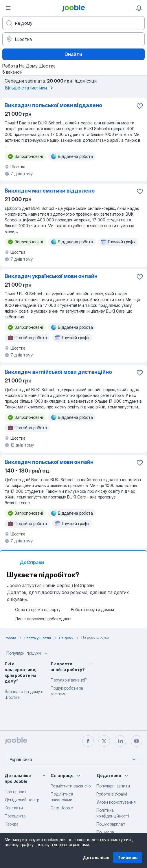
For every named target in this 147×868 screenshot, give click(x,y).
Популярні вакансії (68, 680)
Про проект (15, 792)
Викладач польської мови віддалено (53, 105)
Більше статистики (30, 88)
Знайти (73, 54)
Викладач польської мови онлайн (49, 462)
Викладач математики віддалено (50, 191)
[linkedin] (120, 741)
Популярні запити (113, 786)
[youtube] (137, 741)
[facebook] (88, 741)
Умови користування (116, 802)
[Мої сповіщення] (139, 8)
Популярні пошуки (28, 653)
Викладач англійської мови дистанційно (58, 372)
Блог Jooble (62, 808)
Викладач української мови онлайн (51, 276)
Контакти (14, 808)
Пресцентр (15, 816)
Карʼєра (12, 824)
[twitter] (104, 741)
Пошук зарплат (111, 824)
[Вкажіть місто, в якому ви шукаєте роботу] (73, 39)
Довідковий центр (22, 800)
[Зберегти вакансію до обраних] (140, 106)
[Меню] (8, 8)
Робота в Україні (112, 794)
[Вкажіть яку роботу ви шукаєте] (73, 23)
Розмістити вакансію (71, 786)
